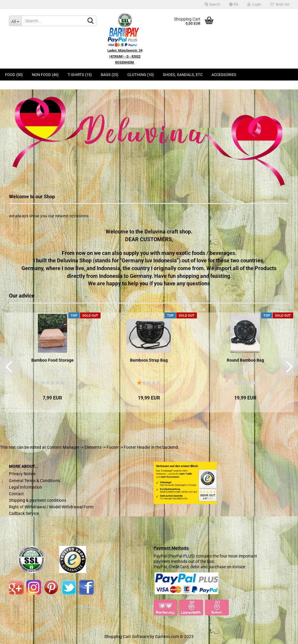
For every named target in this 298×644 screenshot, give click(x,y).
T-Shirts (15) (80, 75)
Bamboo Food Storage (53, 360)
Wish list (280, 4)
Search (212, 4)
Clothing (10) (141, 75)
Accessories (224, 75)
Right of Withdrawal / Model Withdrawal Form (51, 507)
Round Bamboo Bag (245, 360)
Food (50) (14, 75)
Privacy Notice (22, 474)
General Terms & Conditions (34, 481)
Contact (16, 494)
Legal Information (26, 487)
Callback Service (24, 513)
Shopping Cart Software (127, 637)
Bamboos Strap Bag (149, 360)
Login (254, 4)
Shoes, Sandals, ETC (183, 75)
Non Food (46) (45, 75)
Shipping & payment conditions (38, 500)
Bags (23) (110, 75)
